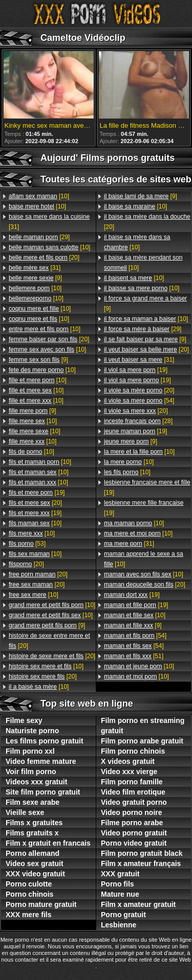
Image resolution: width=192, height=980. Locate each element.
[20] (44, 258)
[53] (27, 544)
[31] (49, 222)
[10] (39, 196)
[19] (37, 493)
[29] (39, 237)
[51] (134, 656)
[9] (35, 278)
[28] (138, 421)
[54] (139, 401)
